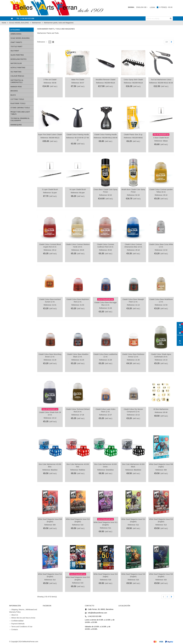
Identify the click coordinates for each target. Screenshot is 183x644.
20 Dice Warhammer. (161, 409)
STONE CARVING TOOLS (20, 108)
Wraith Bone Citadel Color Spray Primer (133, 191)
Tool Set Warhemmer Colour (161, 80)
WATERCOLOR (16, 63)
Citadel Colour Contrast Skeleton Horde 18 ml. (78, 246)
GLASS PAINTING (17, 55)
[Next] (171, 42)
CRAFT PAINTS (16, 42)
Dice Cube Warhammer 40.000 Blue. (50, 465)
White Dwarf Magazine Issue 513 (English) (161, 520)
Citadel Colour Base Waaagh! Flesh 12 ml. (133, 301)
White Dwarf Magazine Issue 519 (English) (133, 575)
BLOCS (13, 95)
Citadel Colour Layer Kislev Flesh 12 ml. (106, 410)
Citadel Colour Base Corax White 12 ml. (161, 246)
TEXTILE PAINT (16, 46)
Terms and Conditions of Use (21, 627)
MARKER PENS (16, 87)
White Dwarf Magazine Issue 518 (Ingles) (105, 575)
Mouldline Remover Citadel (106, 80)
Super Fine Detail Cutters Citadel (50, 135)
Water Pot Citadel (78, 80)
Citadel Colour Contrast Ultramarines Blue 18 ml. (133, 246)
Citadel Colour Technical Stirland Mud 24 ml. (78, 410)
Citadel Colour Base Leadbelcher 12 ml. (105, 355)
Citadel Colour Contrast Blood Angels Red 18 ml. (50, 246)
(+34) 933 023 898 (95, 616)
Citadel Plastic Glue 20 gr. (133, 135)
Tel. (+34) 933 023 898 (25, 18)
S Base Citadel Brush (161, 138)
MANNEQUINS (16, 125)
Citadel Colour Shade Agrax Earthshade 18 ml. (161, 355)
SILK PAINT (15, 51)
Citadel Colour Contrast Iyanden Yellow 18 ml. (161, 191)
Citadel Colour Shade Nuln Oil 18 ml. (50, 414)
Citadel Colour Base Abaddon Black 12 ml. (78, 355)
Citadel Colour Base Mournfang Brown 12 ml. (50, 355)
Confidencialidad (16, 621)
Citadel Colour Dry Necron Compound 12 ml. (133, 410)
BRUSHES (14, 91)
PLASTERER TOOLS (18, 103)
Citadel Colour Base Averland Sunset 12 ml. (50, 301)
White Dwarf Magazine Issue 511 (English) (105, 524)
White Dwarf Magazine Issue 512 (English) (133, 520)
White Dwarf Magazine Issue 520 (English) (161, 575)
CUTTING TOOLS (17, 99)
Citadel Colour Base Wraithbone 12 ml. (161, 301)
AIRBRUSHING (16, 34)
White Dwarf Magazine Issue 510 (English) (78, 520)
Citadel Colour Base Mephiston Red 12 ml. (78, 301)
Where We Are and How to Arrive (22, 618)
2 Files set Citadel (50, 80)
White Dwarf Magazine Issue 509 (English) (50, 520)
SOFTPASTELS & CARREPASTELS (17, 81)
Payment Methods (17, 624)
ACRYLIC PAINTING (18, 67)
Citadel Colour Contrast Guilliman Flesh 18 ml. (106, 246)
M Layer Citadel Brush (78, 189)
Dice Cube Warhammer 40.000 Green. (106, 465)
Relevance (42, 42)
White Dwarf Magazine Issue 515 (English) (78, 578)
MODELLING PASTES (18, 59)
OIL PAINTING (16, 72)
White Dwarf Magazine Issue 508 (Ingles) (161, 465)
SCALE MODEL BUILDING (20, 38)
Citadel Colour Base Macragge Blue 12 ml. (106, 304)
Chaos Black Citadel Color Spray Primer (106, 191)
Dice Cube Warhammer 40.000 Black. (133, 465)
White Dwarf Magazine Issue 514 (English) (50, 575)
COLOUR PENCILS (17, 76)
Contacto (14, 630)
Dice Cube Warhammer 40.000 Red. (78, 465)
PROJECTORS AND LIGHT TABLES (20, 113)
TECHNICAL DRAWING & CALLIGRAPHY (20, 119)
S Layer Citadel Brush (50, 189)
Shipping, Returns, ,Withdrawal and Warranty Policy (23, 611)
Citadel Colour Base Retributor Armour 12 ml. (133, 355)
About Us (14, 615)
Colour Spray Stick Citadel (133, 80)
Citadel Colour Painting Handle (78, 135)
